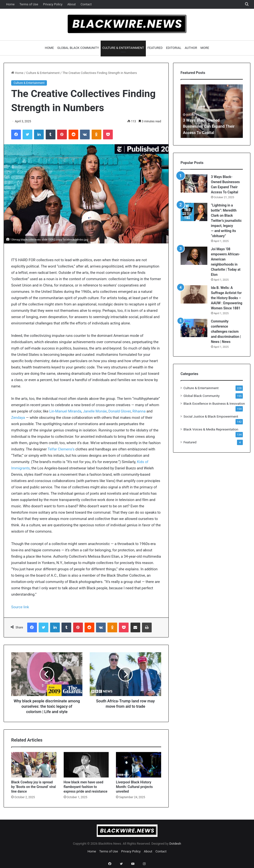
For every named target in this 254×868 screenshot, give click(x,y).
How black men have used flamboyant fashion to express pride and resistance (86, 787)
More (205, 48)
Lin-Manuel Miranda (65, 411)
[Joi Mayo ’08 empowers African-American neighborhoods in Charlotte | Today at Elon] (194, 256)
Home (10, 4)
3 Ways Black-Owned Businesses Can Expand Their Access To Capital (206, 126)
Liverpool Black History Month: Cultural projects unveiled (134, 787)
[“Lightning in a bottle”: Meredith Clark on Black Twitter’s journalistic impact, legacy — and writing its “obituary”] (194, 212)
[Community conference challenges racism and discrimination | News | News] (194, 328)
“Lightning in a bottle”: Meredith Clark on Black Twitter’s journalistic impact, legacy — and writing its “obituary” (226, 221)
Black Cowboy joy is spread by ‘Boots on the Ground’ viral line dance (33, 787)
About (72, 4)
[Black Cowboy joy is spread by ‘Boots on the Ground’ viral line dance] (34, 765)
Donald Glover (120, 411)
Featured (155, 48)
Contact (86, 4)
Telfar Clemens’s (61, 449)
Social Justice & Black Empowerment (211, 416)
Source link (20, 607)
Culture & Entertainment (123, 48)
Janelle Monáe (95, 411)
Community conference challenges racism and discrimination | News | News (226, 331)
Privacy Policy (53, 4)
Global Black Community (78, 48)
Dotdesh (175, 844)
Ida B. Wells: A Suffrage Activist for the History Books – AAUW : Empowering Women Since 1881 (227, 298)
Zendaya (18, 418)
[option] (212, 111)
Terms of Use (29, 4)
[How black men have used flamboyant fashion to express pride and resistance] (86, 765)
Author (191, 48)
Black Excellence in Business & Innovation (214, 403)
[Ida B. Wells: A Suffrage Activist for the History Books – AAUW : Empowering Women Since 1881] (194, 294)
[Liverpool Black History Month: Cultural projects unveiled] (139, 765)
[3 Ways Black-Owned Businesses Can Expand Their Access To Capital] (194, 183)
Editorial (174, 48)
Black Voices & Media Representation (211, 429)
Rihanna (139, 411)
